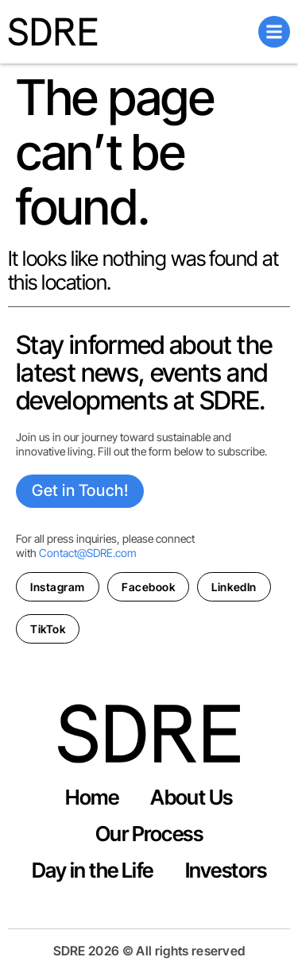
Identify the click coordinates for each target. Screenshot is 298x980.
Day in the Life (93, 870)
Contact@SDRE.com (88, 553)
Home (92, 797)
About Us (192, 797)
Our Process (149, 834)
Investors (226, 870)
